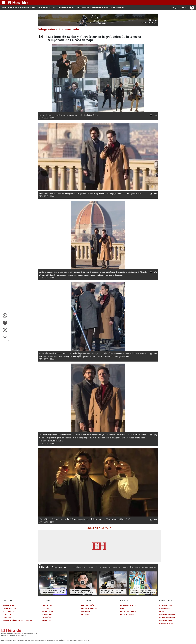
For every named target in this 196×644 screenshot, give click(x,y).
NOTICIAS (7, 601)
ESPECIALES (47, 612)
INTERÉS (46, 601)
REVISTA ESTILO (167, 615)
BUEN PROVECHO (168, 618)
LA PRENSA (165, 609)
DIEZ (162, 612)
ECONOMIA (8, 612)
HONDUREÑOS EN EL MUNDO (17, 621)
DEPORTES (136, 567)
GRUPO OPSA (166, 601)
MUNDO (92, 567)
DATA (123, 609)
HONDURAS (102, 567)
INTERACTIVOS (127, 615)
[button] (5, 315)
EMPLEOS (85, 612)
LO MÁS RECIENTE (80, 567)
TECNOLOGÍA (87, 606)
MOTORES (86, 615)
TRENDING (47, 615)
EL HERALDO (165, 606)
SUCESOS (126, 567)
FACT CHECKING (128, 612)
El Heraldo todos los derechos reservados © (19, 634)
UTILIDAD (86, 601)
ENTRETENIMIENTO (150, 567)
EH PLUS (124, 601)
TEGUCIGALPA (114, 567)
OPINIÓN (46, 618)
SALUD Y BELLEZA (90, 609)
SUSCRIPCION (166, 624)
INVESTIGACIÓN (128, 606)
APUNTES (46, 621)
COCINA (46, 609)
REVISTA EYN (166, 621)
